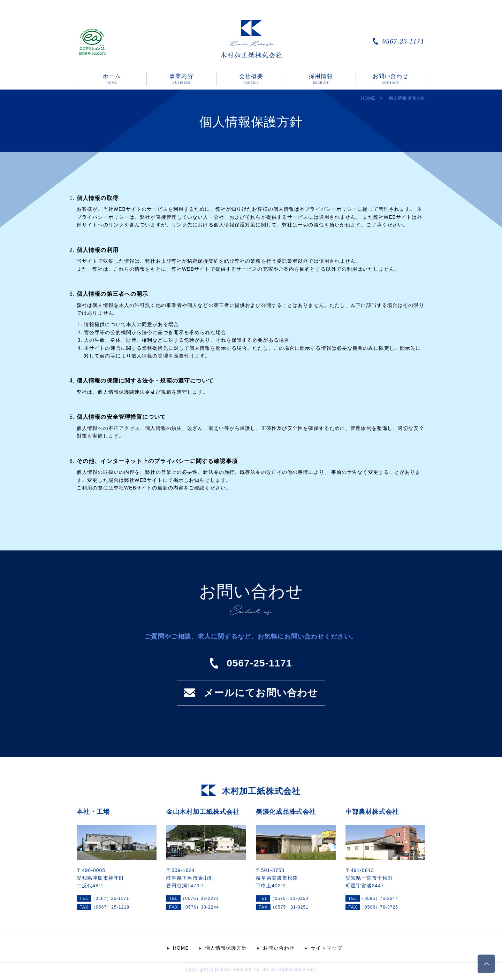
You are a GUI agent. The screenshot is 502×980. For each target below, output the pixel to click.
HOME (368, 98)
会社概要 (251, 79)
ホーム (112, 79)
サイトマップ (326, 948)
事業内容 (181, 79)
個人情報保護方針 (226, 948)
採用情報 (321, 79)
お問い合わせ (391, 79)
